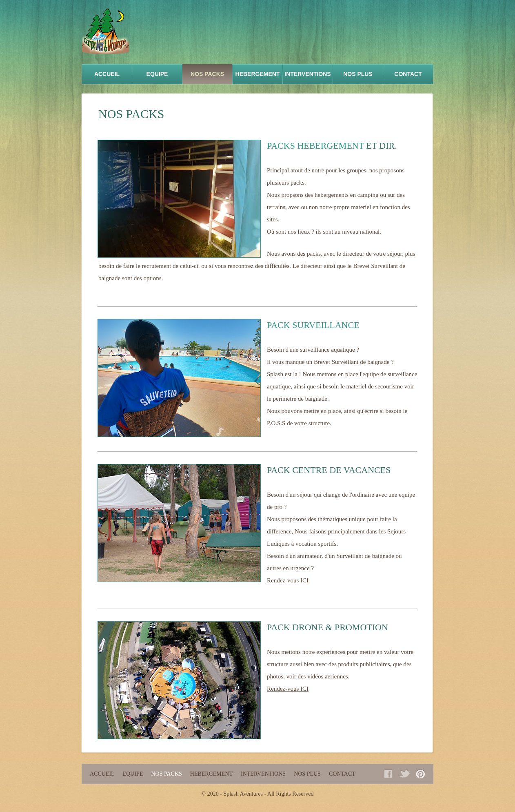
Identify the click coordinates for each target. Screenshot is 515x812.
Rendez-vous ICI (288, 580)
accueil (107, 74)
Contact (408, 74)
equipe (157, 74)
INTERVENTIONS (307, 74)
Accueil (102, 774)
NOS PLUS (358, 74)
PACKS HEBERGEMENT (315, 146)
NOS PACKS (207, 74)
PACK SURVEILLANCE (313, 325)
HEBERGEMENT (258, 74)
